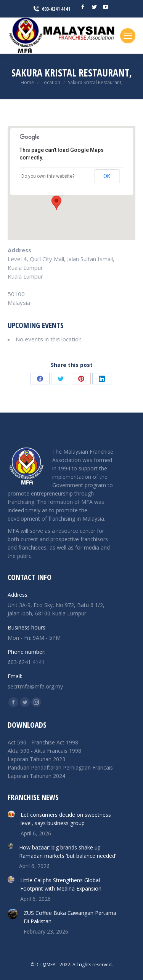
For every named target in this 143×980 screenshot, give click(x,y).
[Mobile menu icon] (128, 36)
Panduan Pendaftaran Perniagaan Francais (60, 767)
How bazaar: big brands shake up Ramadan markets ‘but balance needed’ (67, 852)
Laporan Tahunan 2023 (36, 759)
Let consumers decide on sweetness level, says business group (66, 819)
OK (107, 176)
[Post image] (11, 814)
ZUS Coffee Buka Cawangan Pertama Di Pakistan (70, 917)
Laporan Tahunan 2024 (36, 776)
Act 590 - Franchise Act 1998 (43, 742)
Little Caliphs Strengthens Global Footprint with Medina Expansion (61, 884)
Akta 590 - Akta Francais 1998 (44, 751)
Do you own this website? (48, 176)
